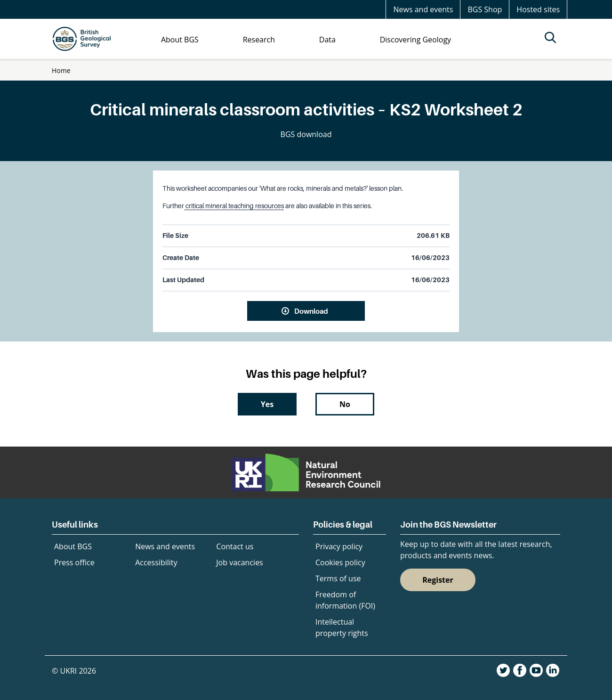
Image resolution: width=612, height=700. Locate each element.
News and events (423, 9)
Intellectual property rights (342, 627)
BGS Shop (485, 9)
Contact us (235, 546)
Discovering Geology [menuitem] (415, 40)
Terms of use (338, 578)
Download (311, 311)
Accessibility (156, 562)
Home (61, 70)
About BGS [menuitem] (180, 40)
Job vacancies (239, 562)
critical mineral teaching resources (234, 206)
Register (438, 580)
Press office (74, 562)
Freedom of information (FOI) (345, 600)
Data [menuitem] (327, 40)
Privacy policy (339, 546)
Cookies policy (340, 562)
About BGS (73, 546)
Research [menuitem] (259, 40)
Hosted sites (538, 9)
